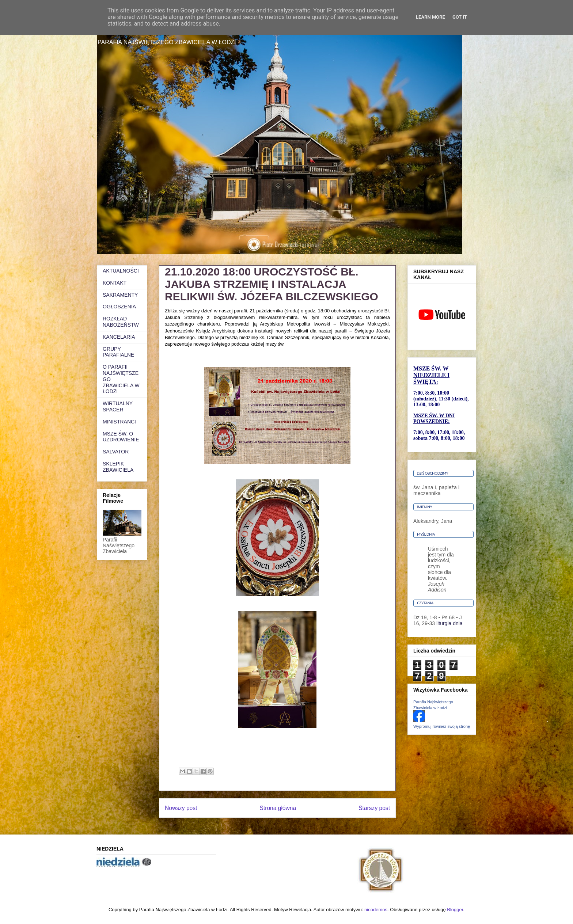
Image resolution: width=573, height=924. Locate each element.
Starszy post (374, 808)
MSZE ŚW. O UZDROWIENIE (121, 437)
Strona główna (278, 808)
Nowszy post (181, 808)
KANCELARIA (119, 337)
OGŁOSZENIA (119, 307)
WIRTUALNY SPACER (118, 406)
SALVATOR (116, 452)
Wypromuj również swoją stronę (442, 726)
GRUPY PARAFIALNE (118, 352)
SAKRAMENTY (120, 295)
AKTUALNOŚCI (121, 271)
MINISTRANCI (119, 422)
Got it (460, 17)
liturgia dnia (449, 623)
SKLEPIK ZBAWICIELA (118, 467)
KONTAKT (115, 283)
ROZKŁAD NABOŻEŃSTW (121, 322)
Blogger (455, 910)
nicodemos (376, 910)
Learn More (430, 17)
